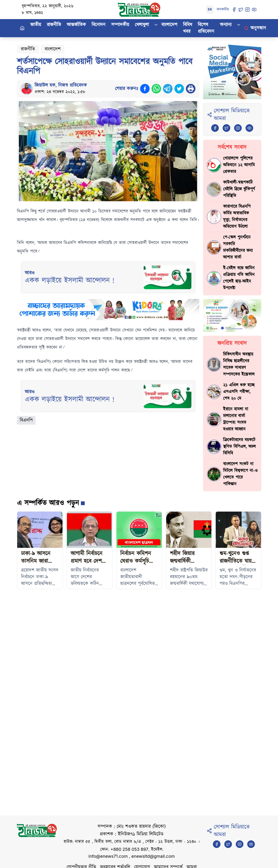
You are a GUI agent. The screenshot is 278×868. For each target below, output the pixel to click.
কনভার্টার (223, 9)
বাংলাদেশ (169, 25)
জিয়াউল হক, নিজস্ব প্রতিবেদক (61, 85)
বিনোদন (99, 25)
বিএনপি (26, 420)
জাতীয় (36, 25)
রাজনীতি (54, 25)
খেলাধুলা (142, 25)
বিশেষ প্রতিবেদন (206, 28)
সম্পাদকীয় (120, 25)
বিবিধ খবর (188, 28)
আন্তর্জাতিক (76, 25)
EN (210, 10)
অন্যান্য (226, 25)
